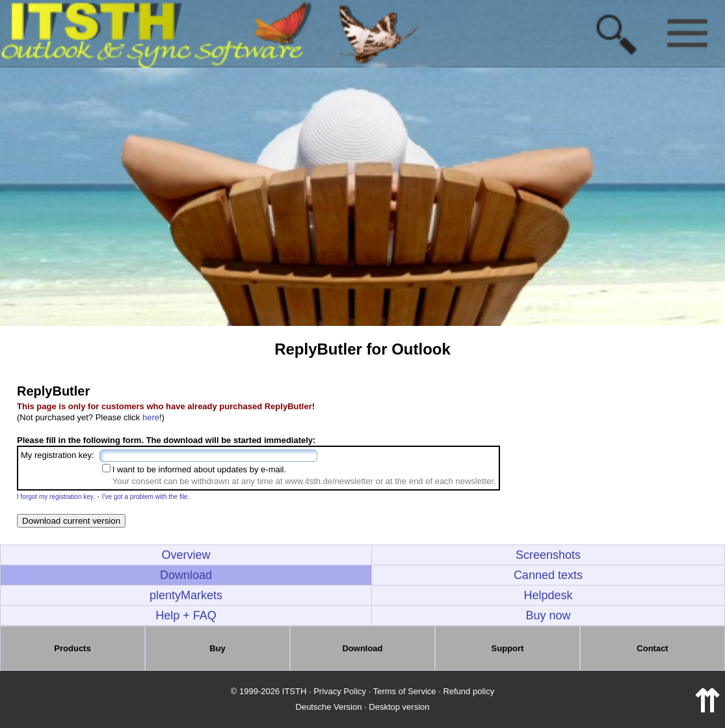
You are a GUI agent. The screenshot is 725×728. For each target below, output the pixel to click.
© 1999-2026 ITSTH (269, 691)
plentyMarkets (186, 595)
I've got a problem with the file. (146, 497)
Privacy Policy (340, 691)
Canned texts (548, 575)
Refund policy (468, 691)
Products (72, 648)
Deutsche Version (329, 707)
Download (186, 575)
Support (508, 648)
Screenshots (548, 555)
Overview (186, 555)
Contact (652, 648)
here (151, 417)
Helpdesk (548, 595)
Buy (217, 648)
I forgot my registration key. (56, 497)
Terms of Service (405, 691)
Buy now (548, 615)
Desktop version (399, 707)
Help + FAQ (186, 615)
